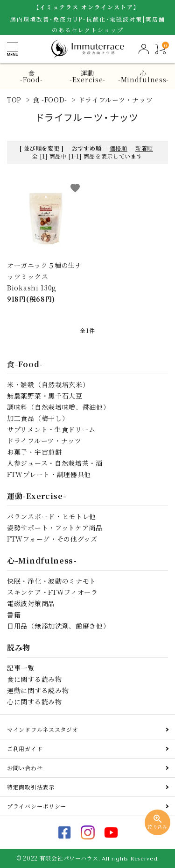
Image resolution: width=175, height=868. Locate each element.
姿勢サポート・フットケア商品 (55, 528)
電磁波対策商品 (31, 603)
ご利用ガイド (25, 749)
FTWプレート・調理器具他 (49, 474)
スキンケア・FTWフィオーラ (52, 592)
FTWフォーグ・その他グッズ (52, 539)
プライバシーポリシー (37, 806)
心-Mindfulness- (143, 76)
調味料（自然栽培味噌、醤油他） (59, 407)
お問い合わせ (25, 768)
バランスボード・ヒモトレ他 (52, 516)
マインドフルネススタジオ (42, 729)
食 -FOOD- (50, 100)
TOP (14, 100)
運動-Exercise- (87, 76)
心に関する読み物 (35, 702)
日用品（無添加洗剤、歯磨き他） (59, 626)
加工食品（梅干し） (38, 418)
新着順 (144, 148)
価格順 (119, 148)
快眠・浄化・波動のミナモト (52, 581)
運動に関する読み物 (38, 690)
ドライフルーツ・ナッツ (116, 100)
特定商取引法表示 (31, 787)
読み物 (19, 647)
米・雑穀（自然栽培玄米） (48, 384)
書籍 (14, 615)
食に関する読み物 (35, 679)
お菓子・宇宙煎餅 (35, 452)
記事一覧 (21, 668)
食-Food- (31, 76)
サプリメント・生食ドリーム (51, 429)
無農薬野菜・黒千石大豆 (45, 396)
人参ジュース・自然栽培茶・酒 (55, 463)
